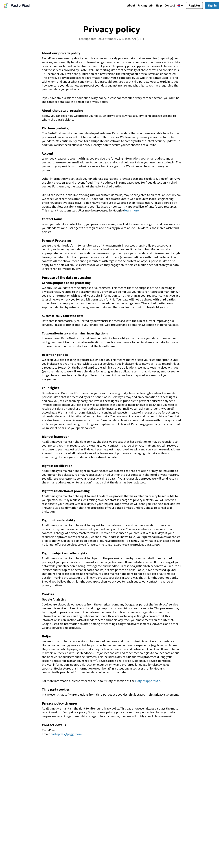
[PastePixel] (17, 6)
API (149, 6)
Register (194, 6)
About (127, 6)
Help (157, 6)
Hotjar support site (148, 681)
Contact (168, 6)
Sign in (212, 6)
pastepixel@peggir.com (66, 734)
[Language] (179, 6)
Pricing (139, 6)
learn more (131, 210)
